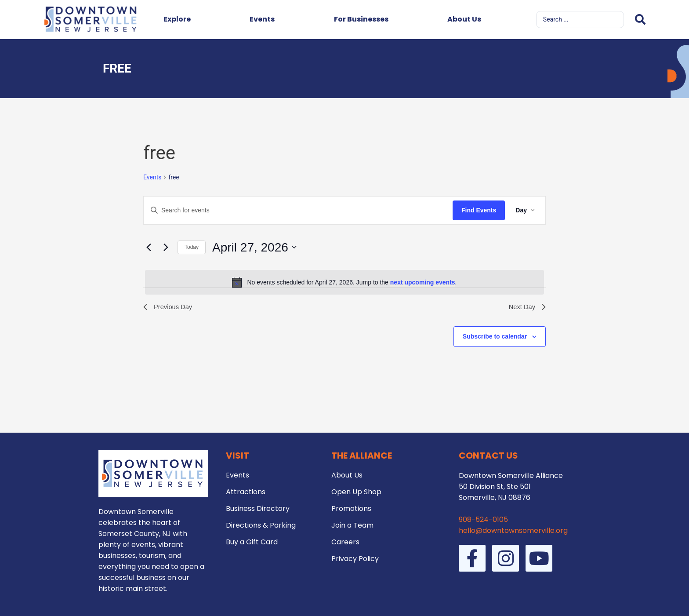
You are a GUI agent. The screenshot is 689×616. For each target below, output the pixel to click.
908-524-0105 (483, 519)
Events (262, 19)
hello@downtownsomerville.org (513, 530)
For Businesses (361, 19)
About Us (464, 19)
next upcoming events (423, 282)
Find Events (479, 210)
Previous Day (169, 308)
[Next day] (166, 247)
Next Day (526, 308)
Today (192, 247)
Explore (177, 19)
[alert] (344, 282)
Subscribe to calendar (495, 338)
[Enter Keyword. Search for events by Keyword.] (298, 210)
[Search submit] (640, 20)
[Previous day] (149, 247)
